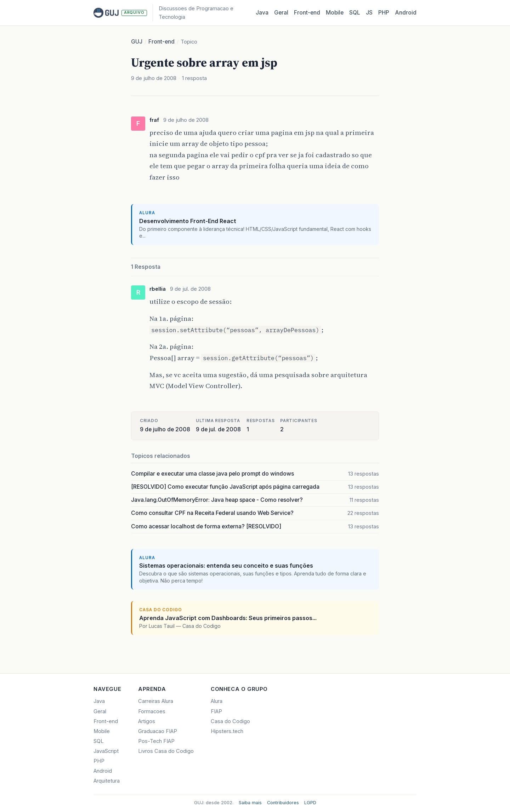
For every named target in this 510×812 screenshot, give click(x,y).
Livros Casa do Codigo (166, 751)
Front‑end (307, 13)
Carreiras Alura (156, 701)
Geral (281, 13)
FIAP (216, 711)
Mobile (335, 13)
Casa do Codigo (230, 721)
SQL (355, 13)
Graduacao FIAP (158, 731)
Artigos (147, 721)
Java (262, 13)
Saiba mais (250, 803)
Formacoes (152, 711)
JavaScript (106, 751)
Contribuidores (283, 803)
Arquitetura (107, 781)
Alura (217, 701)
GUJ (137, 42)
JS (369, 13)
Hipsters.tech (227, 731)
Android (406, 13)
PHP (384, 13)
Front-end (161, 42)
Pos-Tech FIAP (156, 741)
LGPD (310, 803)
